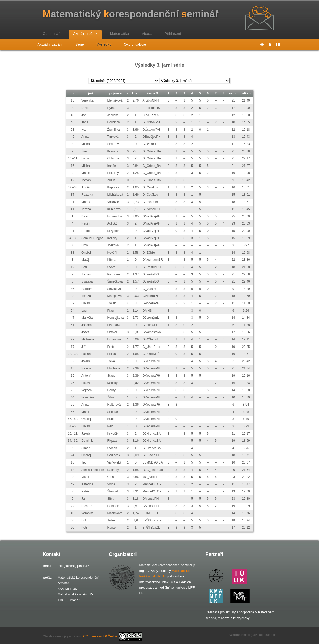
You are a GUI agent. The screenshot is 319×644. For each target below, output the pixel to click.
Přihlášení (173, 34)
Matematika (119, 34)
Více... (147, 34)
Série (80, 44)
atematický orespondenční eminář (131, 14)
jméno (93, 93)
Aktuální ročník (85, 34)
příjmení (115, 93)
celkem (246, 93)
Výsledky (104, 44)
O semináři (52, 34)
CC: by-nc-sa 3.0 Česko (112, 636)
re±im (233, 93)
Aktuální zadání (50, 44)
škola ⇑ (153, 93)
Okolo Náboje (135, 44)
